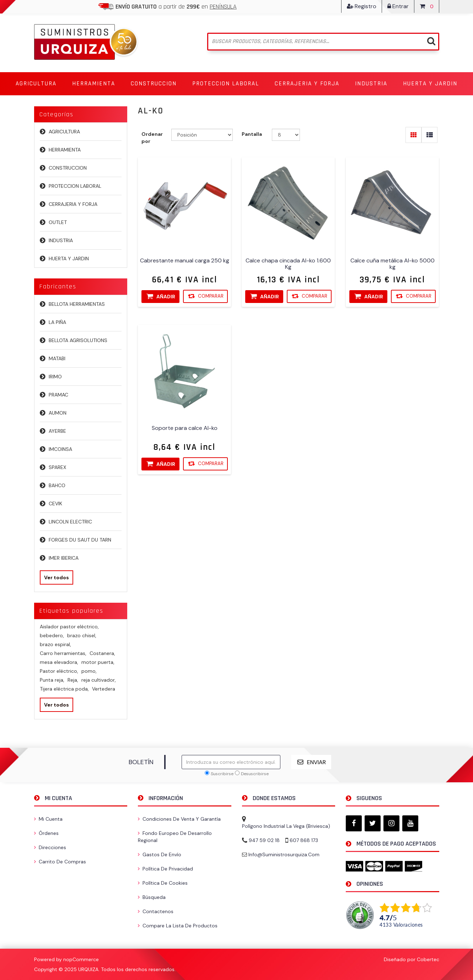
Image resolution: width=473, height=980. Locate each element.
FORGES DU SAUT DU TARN (80, 540)
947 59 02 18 (264, 840)
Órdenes (46, 833)
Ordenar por (152, 138)
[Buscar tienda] (323, 42)
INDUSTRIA (61, 240)
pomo (89, 671)
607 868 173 (304, 840)
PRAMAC (58, 395)
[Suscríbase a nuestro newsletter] (231, 762)
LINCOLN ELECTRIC (70, 522)
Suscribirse (222, 774)
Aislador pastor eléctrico (69, 627)
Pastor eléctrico (59, 671)
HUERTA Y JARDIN (69, 259)
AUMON (58, 413)
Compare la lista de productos (178, 926)
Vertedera (104, 689)
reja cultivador (99, 680)
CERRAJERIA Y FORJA (73, 204)
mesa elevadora (59, 662)
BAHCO (57, 485)
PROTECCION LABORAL (75, 186)
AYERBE (57, 431)
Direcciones (50, 847)
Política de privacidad (165, 869)
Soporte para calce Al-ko (185, 428)
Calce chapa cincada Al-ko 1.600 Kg (289, 264)
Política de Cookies (163, 883)
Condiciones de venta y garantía (179, 819)
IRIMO (55, 377)
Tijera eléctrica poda (64, 689)
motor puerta (98, 662)
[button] (36, 84)
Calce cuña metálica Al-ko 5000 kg (393, 264)
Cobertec (428, 959)
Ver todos (57, 577)
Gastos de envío (160, 854)
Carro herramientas (63, 653)
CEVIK (55, 504)
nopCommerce (81, 959)
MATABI (57, 358)
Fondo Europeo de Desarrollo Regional (175, 837)
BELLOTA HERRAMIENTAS (77, 304)
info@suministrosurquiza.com (284, 854)
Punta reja (52, 680)
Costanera (102, 653)
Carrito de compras (60, 862)
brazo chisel (82, 635)
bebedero (52, 635)
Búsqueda (152, 897)
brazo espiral (55, 644)
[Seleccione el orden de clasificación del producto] (202, 135)
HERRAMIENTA (65, 150)
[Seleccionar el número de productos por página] (286, 135)
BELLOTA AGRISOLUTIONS (78, 340)
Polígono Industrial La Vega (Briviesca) (286, 826)
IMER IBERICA (64, 558)
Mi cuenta (48, 819)
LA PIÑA (57, 322)
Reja (73, 680)
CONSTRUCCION (68, 168)
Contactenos (156, 911)
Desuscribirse (255, 774)
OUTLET (58, 222)
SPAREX (57, 467)
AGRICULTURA (64, 132)
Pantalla (252, 134)
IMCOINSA (60, 449)
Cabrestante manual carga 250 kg (185, 261)
